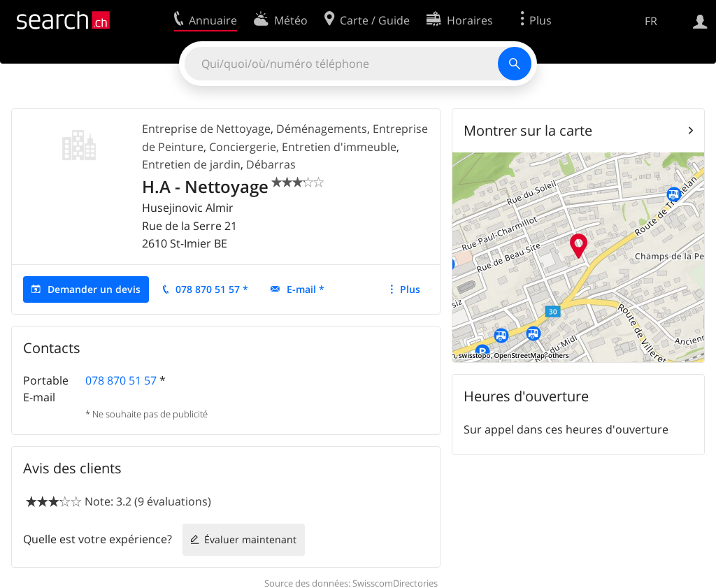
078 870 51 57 (121, 380)
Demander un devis (94, 289)
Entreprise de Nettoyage (206, 129)
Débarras (271, 164)
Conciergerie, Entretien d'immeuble (303, 147)
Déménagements (322, 129)
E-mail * (306, 289)
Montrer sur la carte (528, 130)
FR (651, 21)
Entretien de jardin (191, 164)
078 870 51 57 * (212, 289)
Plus (410, 289)
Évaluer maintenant (250, 539)
